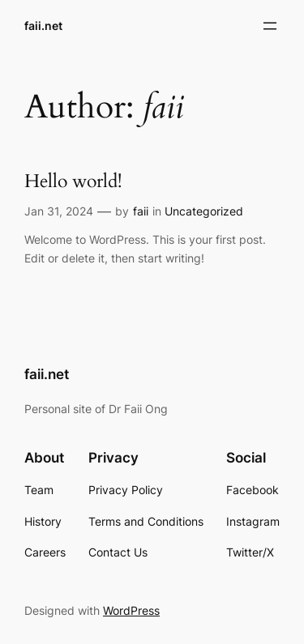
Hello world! (73, 182)
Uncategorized (204, 211)
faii (141, 211)
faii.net (43, 26)
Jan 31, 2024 (59, 211)
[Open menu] (270, 26)
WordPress (131, 610)
